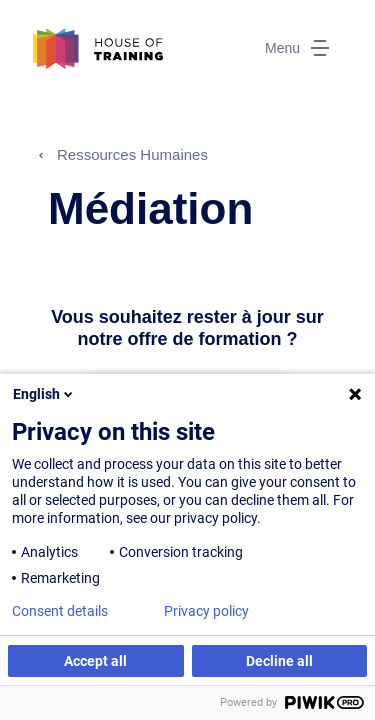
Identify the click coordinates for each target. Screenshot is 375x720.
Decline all (279, 661)
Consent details (60, 611)
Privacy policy (206, 611)
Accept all (95, 661)
